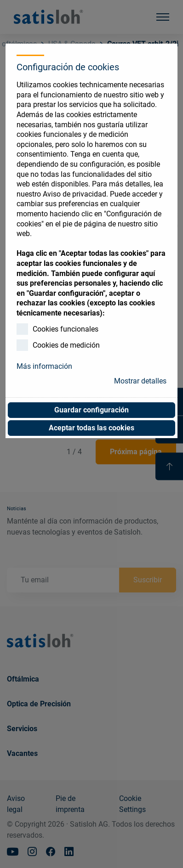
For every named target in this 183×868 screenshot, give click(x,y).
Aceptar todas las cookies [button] (91, 428)
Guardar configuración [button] (91, 410)
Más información (44, 366)
